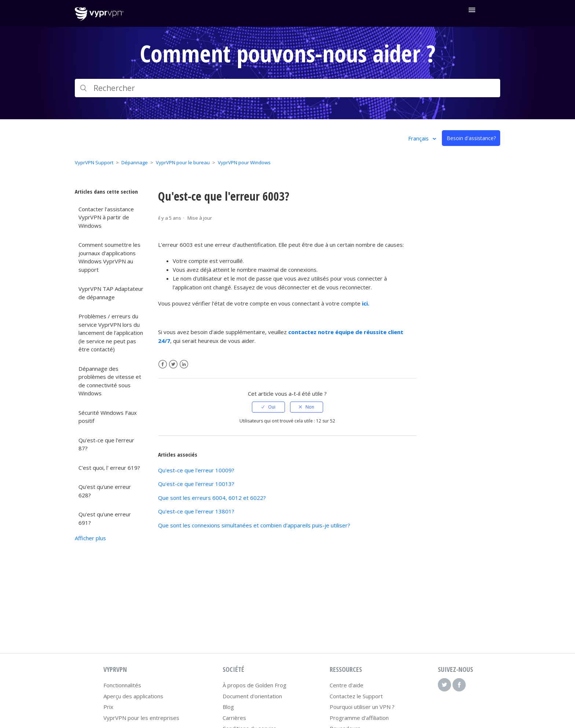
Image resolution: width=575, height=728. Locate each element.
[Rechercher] (287, 88)
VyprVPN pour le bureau (183, 162)
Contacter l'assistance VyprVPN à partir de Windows (106, 217)
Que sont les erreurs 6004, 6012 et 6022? (212, 498)
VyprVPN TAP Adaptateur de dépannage (111, 293)
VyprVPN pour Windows (244, 162)
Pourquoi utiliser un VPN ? (362, 707)
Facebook (163, 364)
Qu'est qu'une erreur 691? (105, 518)
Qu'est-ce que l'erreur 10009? (196, 470)
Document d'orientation (252, 696)
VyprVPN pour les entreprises (141, 718)
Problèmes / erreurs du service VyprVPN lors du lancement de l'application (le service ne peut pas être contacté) (111, 333)
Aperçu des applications (133, 696)
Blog (228, 707)
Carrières (234, 718)
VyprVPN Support (94, 162)
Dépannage (135, 162)
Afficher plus (90, 538)
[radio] (268, 407)
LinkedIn (184, 364)
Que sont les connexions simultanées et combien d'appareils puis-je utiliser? (254, 525)
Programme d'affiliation (359, 718)
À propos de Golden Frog (254, 685)
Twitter (173, 364)
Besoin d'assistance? (471, 138)
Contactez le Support (356, 696)
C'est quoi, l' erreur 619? (109, 468)
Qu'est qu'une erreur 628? (105, 491)
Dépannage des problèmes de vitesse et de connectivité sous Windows (110, 381)
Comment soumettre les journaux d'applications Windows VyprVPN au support (109, 257)
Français (419, 138)
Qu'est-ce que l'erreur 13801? (196, 511)
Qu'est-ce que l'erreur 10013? (196, 484)
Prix (108, 707)
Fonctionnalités (122, 685)
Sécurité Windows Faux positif (108, 417)
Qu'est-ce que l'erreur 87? (106, 444)
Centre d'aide (347, 685)
